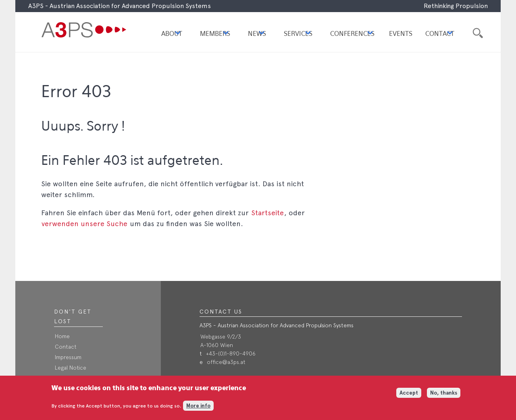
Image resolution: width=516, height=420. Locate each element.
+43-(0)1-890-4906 (231, 353)
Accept (409, 394)
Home (62, 336)
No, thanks (444, 394)
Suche (477, 32)
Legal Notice (71, 368)
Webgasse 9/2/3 (221, 337)
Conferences (352, 34)
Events (401, 34)
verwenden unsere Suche (84, 224)
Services (298, 34)
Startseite (267, 213)
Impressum (68, 357)
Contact (440, 34)
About (172, 34)
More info (198, 408)
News (257, 34)
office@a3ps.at (226, 362)
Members (215, 34)
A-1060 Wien (217, 345)
